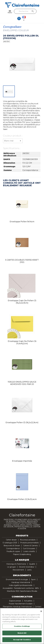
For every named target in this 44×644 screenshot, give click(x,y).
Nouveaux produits (28, 540)
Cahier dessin (11, 540)
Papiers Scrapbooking (22, 554)
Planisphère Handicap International (17, 607)
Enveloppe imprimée (22, 461)
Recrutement (18, 570)
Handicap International (21, 582)
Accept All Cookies (22, 640)
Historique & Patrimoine (16, 564)
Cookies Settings (22, 626)
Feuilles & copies (13, 551)
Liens (29, 570)
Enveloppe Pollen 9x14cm (22, 222)
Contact (38, 607)
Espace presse (15, 601)
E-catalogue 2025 (10, 543)
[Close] (41, 611)
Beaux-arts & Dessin (12, 546)
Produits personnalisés (29, 543)
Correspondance (13, 548)
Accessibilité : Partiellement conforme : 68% (21, 588)
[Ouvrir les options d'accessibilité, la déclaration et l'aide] (19, 19)
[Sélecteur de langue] (25, 19)
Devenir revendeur (27, 567)
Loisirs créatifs (29, 551)
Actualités (28, 601)
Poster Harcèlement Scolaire (21, 604)
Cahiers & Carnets (30, 546)
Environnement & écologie (17, 579)
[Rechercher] (25, 11)
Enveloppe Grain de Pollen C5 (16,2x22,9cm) (22, 302)
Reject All (22, 633)
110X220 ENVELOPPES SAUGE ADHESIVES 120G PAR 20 (22, 383)
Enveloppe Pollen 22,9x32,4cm (22, 499)
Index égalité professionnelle (21, 585)
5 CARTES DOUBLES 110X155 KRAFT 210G (22, 261)
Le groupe (11, 567)
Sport (33, 579)
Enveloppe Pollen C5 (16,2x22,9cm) (22, 423)
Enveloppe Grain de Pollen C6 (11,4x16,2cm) (22, 342)
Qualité (32, 564)
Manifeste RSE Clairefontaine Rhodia (22, 591)
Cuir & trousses (29, 548)
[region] (22, 626)
